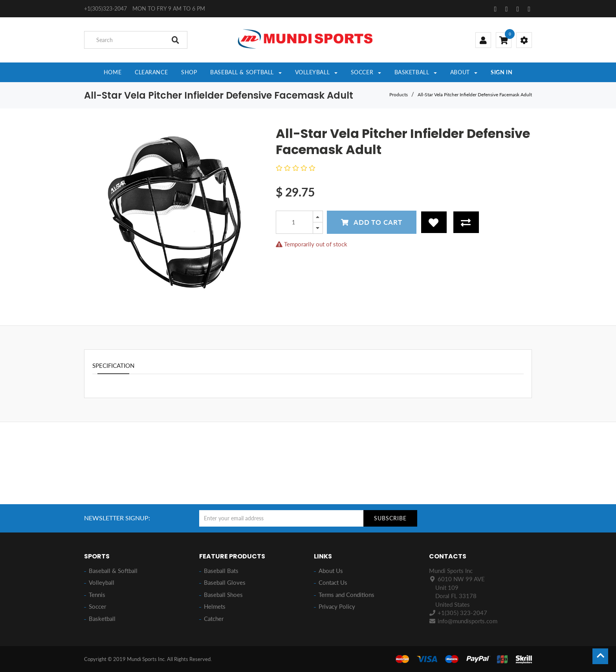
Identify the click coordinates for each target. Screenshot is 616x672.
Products (399, 95)
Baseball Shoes (223, 595)
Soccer (97, 606)
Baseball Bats (221, 571)
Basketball (102, 619)
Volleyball (102, 582)
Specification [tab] (113, 365)
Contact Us (333, 582)
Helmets (215, 606)
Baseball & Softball (113, 571)
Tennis (97, 595)
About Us (331, 571)
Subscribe (390, 518)
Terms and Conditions (346, 595)
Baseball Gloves (225, 582)
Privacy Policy (337, 606)
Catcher (214, 619)
